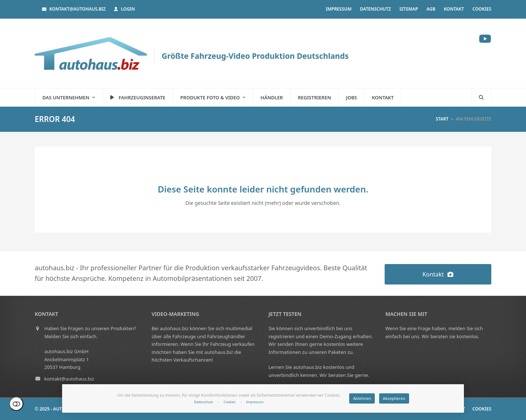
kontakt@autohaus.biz (77, 9)
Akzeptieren (394, 398)
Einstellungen (16, 404)
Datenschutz (203, 402)
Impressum (255, 402)
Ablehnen (362, 398)
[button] (481, 98)
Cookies (229, 402)
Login (128, 9)
